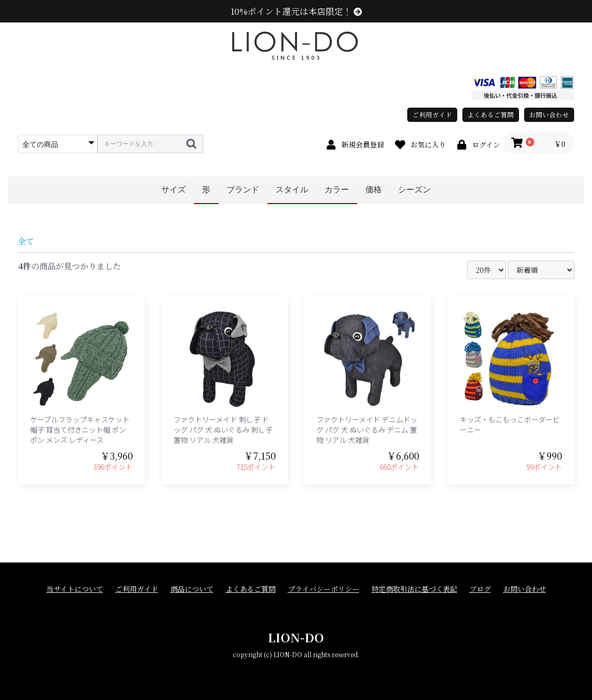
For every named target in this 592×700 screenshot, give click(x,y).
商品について (192, 589)
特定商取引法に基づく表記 (414, 589)
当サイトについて (75, 589)
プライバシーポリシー (324, 589)
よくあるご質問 (491, 115)
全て (26, 241)
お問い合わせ (549, 115)
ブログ (480, 589)
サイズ (174, 190)
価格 (374, 190)
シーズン (414, 190)
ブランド (243, 190)
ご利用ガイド (432, 115)
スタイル (292, 190)
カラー (337, 190)
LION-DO (296, 637)
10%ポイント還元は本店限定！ (296, 11)
